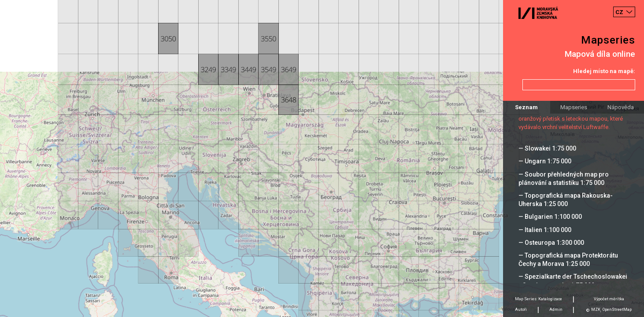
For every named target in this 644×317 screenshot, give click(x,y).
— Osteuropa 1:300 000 (551, 243)
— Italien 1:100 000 (545, 230)
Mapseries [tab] (574, 107)
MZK (596, 310)
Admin (556, 310)
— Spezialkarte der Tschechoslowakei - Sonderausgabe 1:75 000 (573, 281)
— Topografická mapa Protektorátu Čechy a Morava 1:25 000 (568, 260)
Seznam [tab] (526, 107)
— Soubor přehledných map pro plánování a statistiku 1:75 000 (564, 179)
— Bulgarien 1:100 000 (550, 217)
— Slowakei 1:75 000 (547, 148)
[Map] (322, 158)
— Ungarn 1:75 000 (545, 161)
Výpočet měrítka (609, 299)
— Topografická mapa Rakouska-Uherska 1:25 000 (566, 200)
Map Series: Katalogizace (539, 299)
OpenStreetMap (617, 310)
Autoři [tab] (521, 310)
